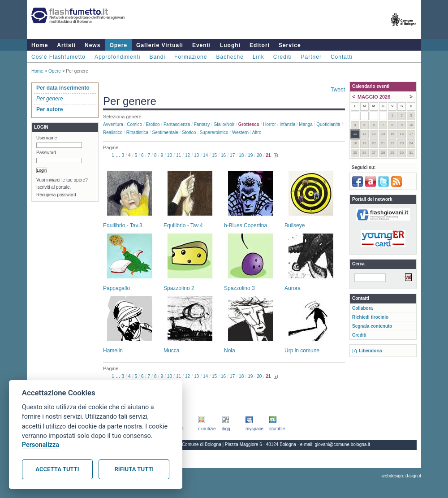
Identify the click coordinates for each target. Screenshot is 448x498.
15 (214, 155)
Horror (269, 124)
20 (259, 155)
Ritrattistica (137, 132)
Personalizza (41, 445)
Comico (134, 124)
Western (240, 132)
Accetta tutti (57, 469)
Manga (306, 124)
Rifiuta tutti (134, 469)
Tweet (338, 90)
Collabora (362, 308)
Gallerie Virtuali (160, 45)
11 (179, 155)
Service (290, 45)
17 (232, 155)
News (93, 45)
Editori (260, 45)
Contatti (342, 57)
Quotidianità (328, 124)
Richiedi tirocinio (370, 317)
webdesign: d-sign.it (401, 476)
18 (241, 155)
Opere (118, 45)
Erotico (153, 124)
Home (40, 45)
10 (170, 155)
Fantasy (202, 124)
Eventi (202, 45)
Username (47, 138)
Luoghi (230, 45)
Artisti (66, 45)
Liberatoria (370, 351)
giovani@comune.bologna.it (343, 444)
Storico (189, 132)
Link (258, 57)
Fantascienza (177, 124)
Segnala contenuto (372, 326)
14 (205, 155)
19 (250, 155)
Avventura (113, 124)
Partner (311, 57)
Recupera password (56, 195)
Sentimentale (165, 132)
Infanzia (287, 124)
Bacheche (230, 57)
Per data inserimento (63, 88)
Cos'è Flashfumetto (58, 57)
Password (46, 153)
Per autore (50, 109)
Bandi (157, 57)
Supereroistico (214, 132)
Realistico (113, 132)
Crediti (283, 57)
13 (196, 155)
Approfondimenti (117, 57)
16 (223, 155)
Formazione (191, 57)
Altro (257, 132)
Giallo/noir (224, 124)
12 (187, 155)
